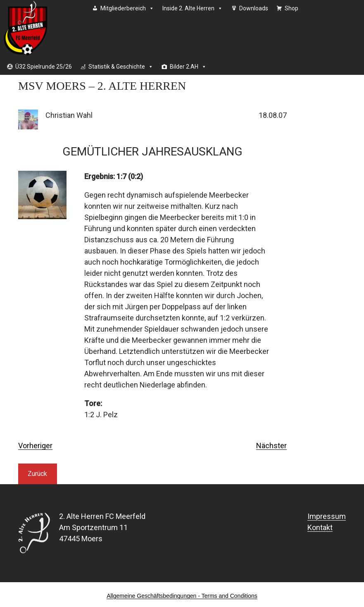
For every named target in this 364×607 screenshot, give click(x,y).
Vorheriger (35, 446)
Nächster (271, 446)
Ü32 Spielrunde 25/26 (44, 67)
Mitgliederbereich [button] (127, 8)
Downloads (254, 8)
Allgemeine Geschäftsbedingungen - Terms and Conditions (182, 596)
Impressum (327, 516)
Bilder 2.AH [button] (188, 67)
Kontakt (320, 527)
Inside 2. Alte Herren (193, 8)
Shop (291, 8)
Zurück (37, 474)
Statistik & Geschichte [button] (121, 67)
